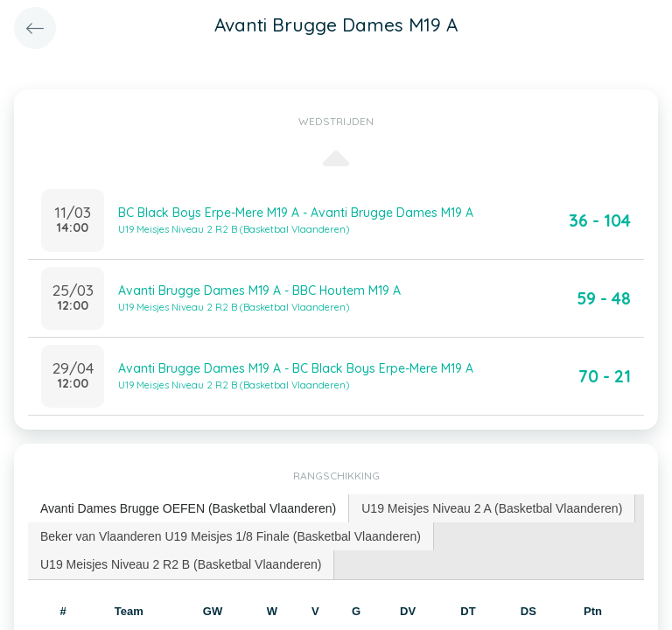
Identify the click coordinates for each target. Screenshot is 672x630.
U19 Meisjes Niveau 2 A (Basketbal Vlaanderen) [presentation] (492, 508)
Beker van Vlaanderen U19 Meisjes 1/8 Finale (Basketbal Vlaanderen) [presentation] (231, 536)
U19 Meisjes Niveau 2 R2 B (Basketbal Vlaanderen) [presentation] (181, 564)
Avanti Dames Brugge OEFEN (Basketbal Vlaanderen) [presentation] (188, 508)
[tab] (189, 509)
